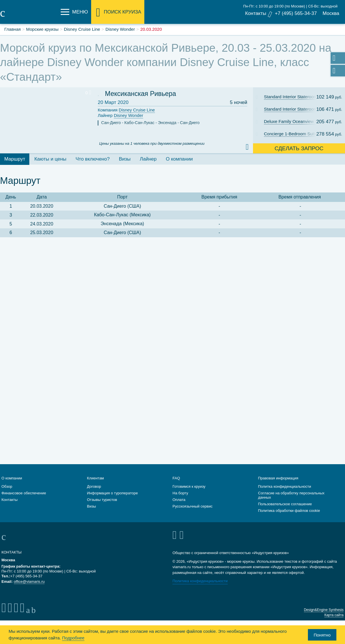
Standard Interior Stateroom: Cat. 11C (294, 97)
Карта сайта (334, 615)
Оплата (179, 500)
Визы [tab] (125, 159)
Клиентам (96, 478)
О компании (12, 478)
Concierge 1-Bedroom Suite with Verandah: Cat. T (294, 134)
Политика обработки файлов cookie (289, 511)
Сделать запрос (299, 148)
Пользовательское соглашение (285, 504)
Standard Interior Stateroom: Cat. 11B (294, 109)
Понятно (322, 635)
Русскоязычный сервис (192, 506)
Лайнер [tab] (148, 159)
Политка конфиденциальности (285, 486)
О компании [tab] (179, 159)
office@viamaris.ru (29, 582)
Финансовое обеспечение (24, 493)
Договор (94, 486)
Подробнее (73, 638)
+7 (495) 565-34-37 (296, 13)
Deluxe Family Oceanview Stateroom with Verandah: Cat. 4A (294, 121)
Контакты (255, 13)
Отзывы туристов (102, 500)
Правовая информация (278, 478)
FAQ (176, 478)
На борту (180, 493)
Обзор (7, 486)
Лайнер (120, 116)
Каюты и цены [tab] (50, 159)
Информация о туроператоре (113, 493)
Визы (92, 506)
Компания (126, 110)
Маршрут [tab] (15, 159)
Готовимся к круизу (189, 486)
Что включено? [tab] (93, 159)
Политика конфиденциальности (200, 581)
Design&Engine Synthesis (324, 610)
